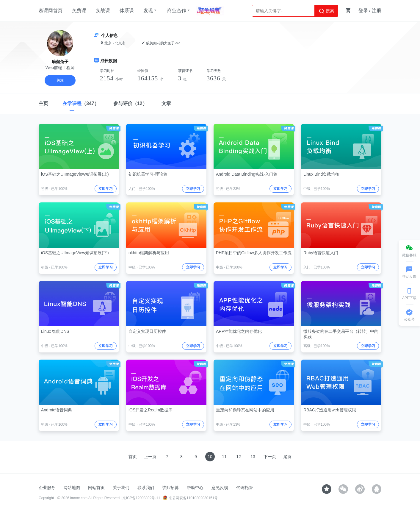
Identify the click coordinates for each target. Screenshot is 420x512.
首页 (133, 457)
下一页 (270, 457)
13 (253, 457)
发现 (151, 10)
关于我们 (121, 488)
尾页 (287, 457)
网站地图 (72, 488)
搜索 (326, 11)
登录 (363, 11)
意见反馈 (220, 488)
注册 (377, 11)
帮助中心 (195, 488)
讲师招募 (170, 488)
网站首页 (96, 488)
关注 (60, 80)
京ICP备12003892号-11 (141, 498)
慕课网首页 (51, 11)
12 (239, 457)
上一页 (150, 457)
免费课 (79, 11)
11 (224, 457)
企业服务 (47, 488)
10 (210, 457)
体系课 (127, 11)
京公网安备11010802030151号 (190, 498)
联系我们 (146, 488)
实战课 (103, 11)
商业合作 (179, 10)
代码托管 (245, 488)
